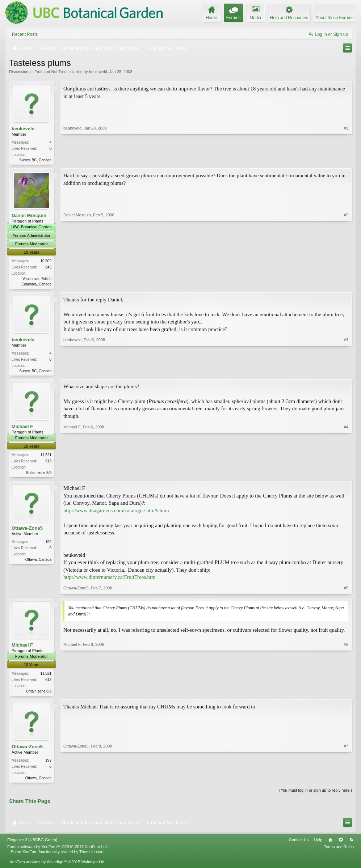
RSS (351, 844)
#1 (346, 159)
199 (48, 545)
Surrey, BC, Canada (35, 160)
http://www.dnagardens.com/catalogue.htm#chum (116, 513)
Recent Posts (25, 34)
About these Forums (335, 18)
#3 (346, 371)
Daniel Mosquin (29, 216)
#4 (346, 474)
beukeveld (98, 72)
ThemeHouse (91, 856)
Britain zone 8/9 (39, 475)
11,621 (46, 457)
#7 (346, 781)
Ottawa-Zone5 (27, 531)
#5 (346, 591)
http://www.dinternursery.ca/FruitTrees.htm (109, 580)
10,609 (46, 262)
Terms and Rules (339, 851)
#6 (346, 693)
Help (318, 844)
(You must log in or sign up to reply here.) (316, 795)
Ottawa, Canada (38, 562)
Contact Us (299, 844)
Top (341, 844)
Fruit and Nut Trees (51, 72)
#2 (346, 284)
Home (330, 844)
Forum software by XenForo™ (58, 851)
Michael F (22, 429)
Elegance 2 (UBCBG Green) (32, 844)
